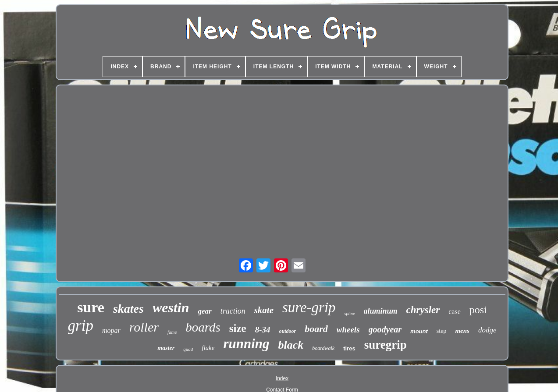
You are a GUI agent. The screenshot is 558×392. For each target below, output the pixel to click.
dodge (487, 330)
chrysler (423, 310)
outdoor (288, 331)
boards (203, 327)
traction (233, 311)
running (246, 344)
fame (172, 332)
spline (350, 313)
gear (205, 311)
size (238, 328)
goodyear (385, 329)
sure (91, 307)
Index (282, 378)
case (455, 312)
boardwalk (323, 348)
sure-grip (309, 307)
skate (264, 310)
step (442, 331)
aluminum (381, 311)
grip (81, 326)
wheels (348, 330)
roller (144, 327)
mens (462, 331)
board (316, 329)
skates (128, 309)
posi (478, 310)
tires (349, 348)
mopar (111, 330)
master (166, 348)
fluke (208, 348)
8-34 (263, 330)
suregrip (386, 345)
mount (419, 331)
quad (188, 349)
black (291, 345)
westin (171, 307)
